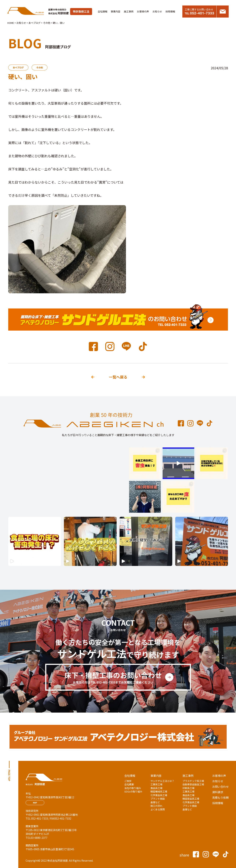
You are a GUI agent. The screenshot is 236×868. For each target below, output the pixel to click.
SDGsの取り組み (133, 791)
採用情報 (170, 11)
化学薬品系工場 (159, 795)
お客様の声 (143, 11)
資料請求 (218, 792)
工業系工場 (156, 784)
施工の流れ (156, 806)
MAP (35, 803)
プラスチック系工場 (193, 781)
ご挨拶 (128, 781)
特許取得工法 (81, 11)
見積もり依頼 (220, 798)
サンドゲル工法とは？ (162, 781)
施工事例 (129, 11)
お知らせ (157, 11)
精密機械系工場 (159, 791)
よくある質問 (158, 809)
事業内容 (116, 11)
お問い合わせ (220, 787)
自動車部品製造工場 (193, 784)
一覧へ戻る (118, 377)
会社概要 (129, 784)
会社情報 (103, 11)
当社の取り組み (133, 788)
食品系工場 (156, 788)
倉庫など (155, 802)
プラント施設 (158, 799)
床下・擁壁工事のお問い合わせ (113, 677)
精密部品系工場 (191, 799)
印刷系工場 (188, 788)
